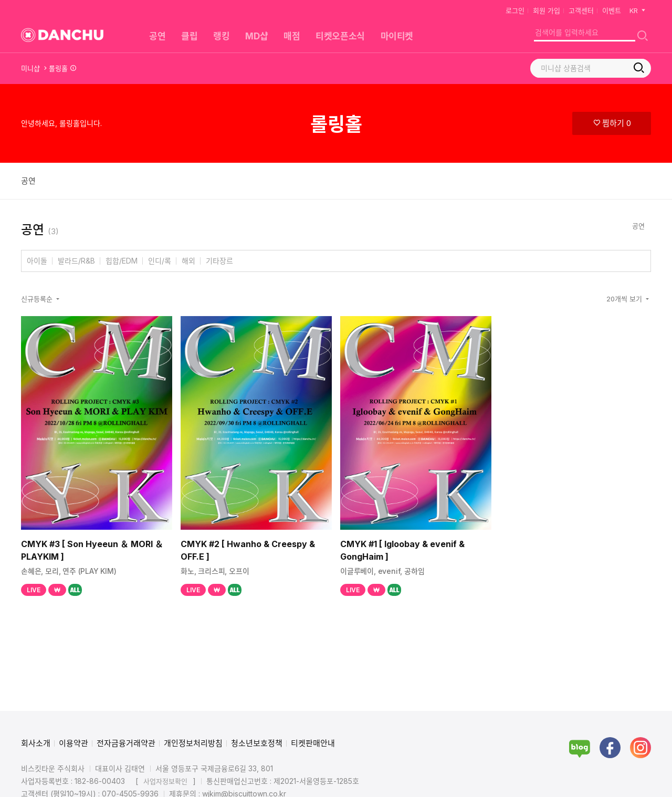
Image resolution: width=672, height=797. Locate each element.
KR (638, 11)
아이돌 (37, 261)
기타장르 (219, 261)
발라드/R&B (76, 261)
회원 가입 (547, 11)
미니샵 (30, 68)
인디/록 (160, 261)
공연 (28, 181)
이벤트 (612, 11)
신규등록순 (38, 299)
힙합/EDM (122, 261)
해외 (188, 261)
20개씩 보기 (625, 299)
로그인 (515, 11)
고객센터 (581, 11)
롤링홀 (58, 68)
